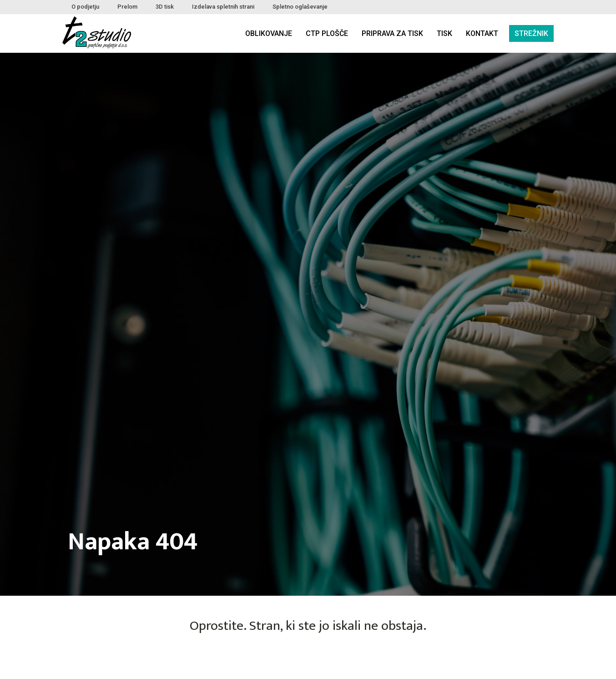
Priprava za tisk (392, 33)
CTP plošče (327, 33)
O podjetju (85, 7)
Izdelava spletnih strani (223, 7)
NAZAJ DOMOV (308, 659)
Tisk (444, 33)
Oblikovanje (269, 33)
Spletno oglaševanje (300, 7)
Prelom (127, 7)
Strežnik (531, 33)
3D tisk (165, 7)
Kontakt (482, 33)
